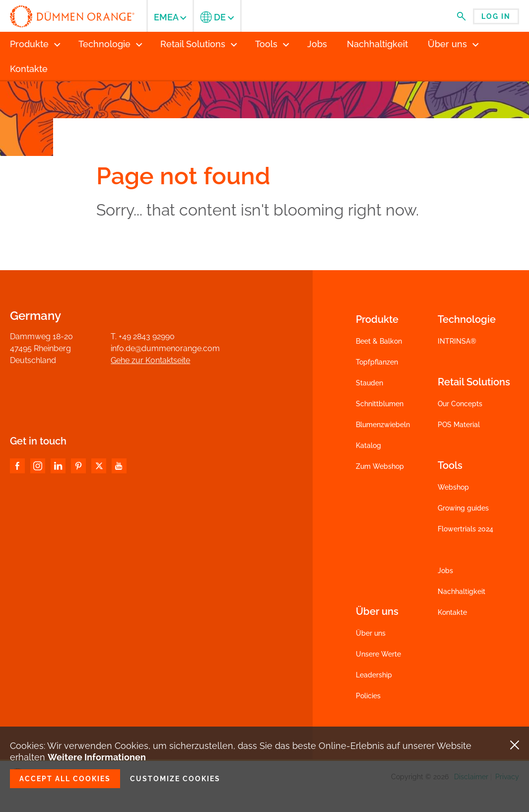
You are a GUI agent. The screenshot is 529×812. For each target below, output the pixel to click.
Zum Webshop (380, 466)
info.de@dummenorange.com (165, 348)
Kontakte (452, 612)
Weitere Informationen (97, 757)
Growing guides (463, 508)
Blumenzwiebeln (383, 425)
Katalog (368, 445)
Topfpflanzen (377, 362)
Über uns (371, 633)
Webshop (453, 487)
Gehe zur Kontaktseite (150, 360)
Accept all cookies (65, 779)
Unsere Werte (378, 654)
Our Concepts (460, 404)
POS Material (459, 425)
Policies (368, 696)
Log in (496, 16)
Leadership (374, 675)
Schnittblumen (380, 404)
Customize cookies (175, 779)
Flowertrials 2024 (465, 529)
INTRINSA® (457, 341)
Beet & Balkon (379, 341)
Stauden (369, 383)
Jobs (445, 571)
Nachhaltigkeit (462, 591)
